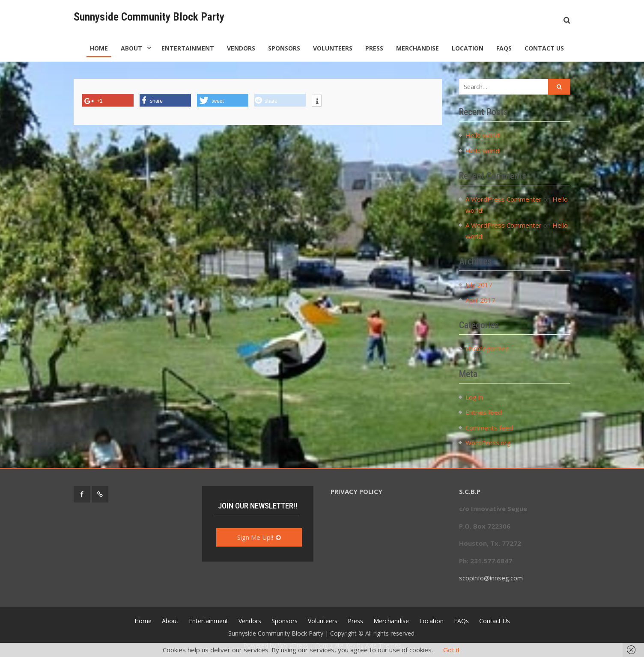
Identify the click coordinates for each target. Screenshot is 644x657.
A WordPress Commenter (504, 199)
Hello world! (483, 135)
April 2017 (480, 300)
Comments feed (489, 428)
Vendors (241, 48)
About (131, 48)
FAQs (504, 48)
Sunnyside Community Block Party (149, 17)
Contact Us (544, 48)
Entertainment (188, 48)
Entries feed (484, 412)
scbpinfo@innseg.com (491, 578)
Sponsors (284, 48)
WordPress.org (488, 443)
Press (374, 48)
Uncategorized (487, 348)
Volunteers (333, 48)
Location (468, 48)
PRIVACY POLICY (356, 491)
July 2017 (479, 285)
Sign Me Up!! (255, 537)
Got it (452, 650)
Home (99, 48)
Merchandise (417, 48)
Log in (474, 397)
